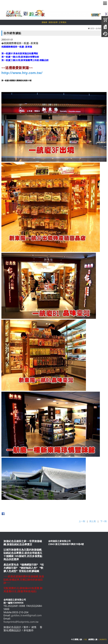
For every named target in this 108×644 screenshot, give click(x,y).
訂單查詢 (63, 22)
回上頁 (93, 521)
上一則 (82, 521)
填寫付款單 (53, 22)
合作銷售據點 (101, 28)
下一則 (103, 521)
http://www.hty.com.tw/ (22, 73)
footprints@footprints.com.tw (21, 622)
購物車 (45, 22)
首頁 (92, 28)
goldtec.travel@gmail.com (26, 615)
